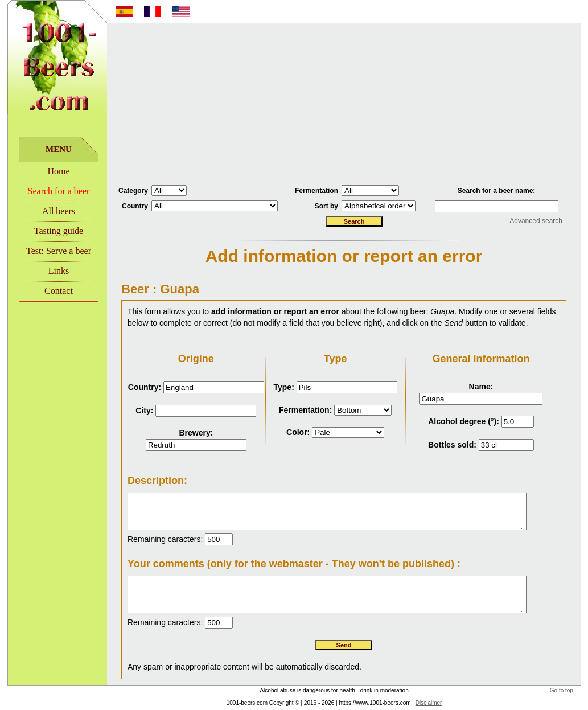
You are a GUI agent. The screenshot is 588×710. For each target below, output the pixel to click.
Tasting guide (51, 231)
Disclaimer (422, 705)
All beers (51, 211)
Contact (51, 291)
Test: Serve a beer (51, 251)
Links (51, 271)
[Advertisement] (344, 103)
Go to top (569, 693)
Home (51, 171)
